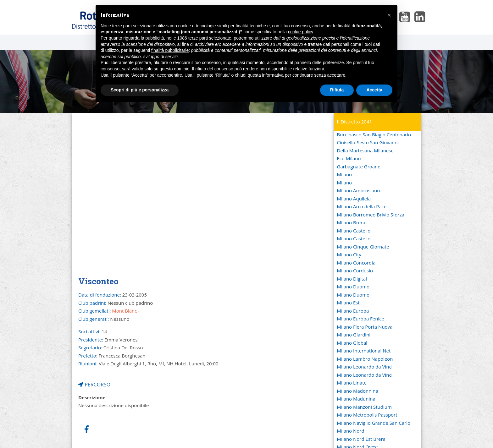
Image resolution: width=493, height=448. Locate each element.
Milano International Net (364, 351)
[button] (389, 15)
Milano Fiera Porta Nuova (365, 327)
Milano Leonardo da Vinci (365, 367)
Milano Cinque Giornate (363, 247)
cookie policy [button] (300, 32)
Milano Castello (354, 231)
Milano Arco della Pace (362, 206)
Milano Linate (352, 383)
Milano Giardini (354, 335)
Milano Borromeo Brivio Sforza (371, 215)
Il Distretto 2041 (355, 122)
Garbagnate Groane (359, 167)
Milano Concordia (356, 263)
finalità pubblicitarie (170, 50)
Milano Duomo (353, 287)
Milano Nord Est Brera (361, 439)
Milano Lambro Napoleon (365, 359)
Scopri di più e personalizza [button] (140, 90)
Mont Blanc (124, 311)
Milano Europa (353, 311)
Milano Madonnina (358, 391)
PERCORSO (94, 385)
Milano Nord (351, 431)
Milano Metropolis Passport (367, 415)
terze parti (198, 38)
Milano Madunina (356, 399)
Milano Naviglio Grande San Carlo (374, 423)
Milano (345, 174)
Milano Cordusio (355, 270)
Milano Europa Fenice (361, 319)
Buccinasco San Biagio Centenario (374, 134)
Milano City (349, 254)
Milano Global (352, 343)
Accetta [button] (374, 90)
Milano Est (348, 303)
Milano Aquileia (354, 199)
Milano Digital (352, 279)
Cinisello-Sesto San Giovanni (368, 142)
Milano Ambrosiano (359, 190)
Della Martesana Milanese (365, 150)
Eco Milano (349, 158)
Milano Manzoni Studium (364, 407)
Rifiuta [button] (337, 90)
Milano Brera (351, 222)
